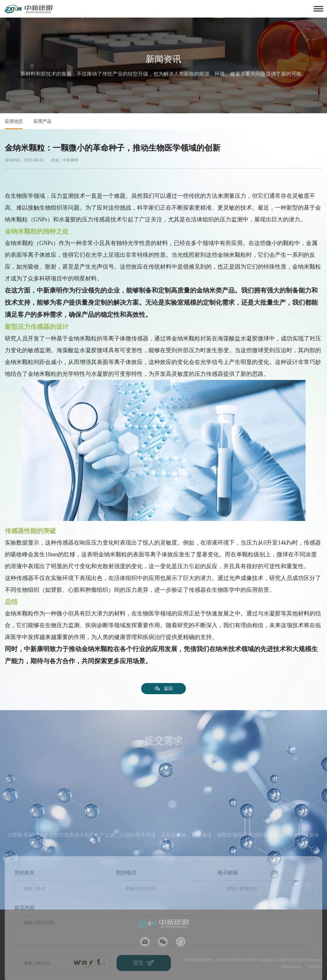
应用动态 (14, 121)
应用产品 (42, 121)
